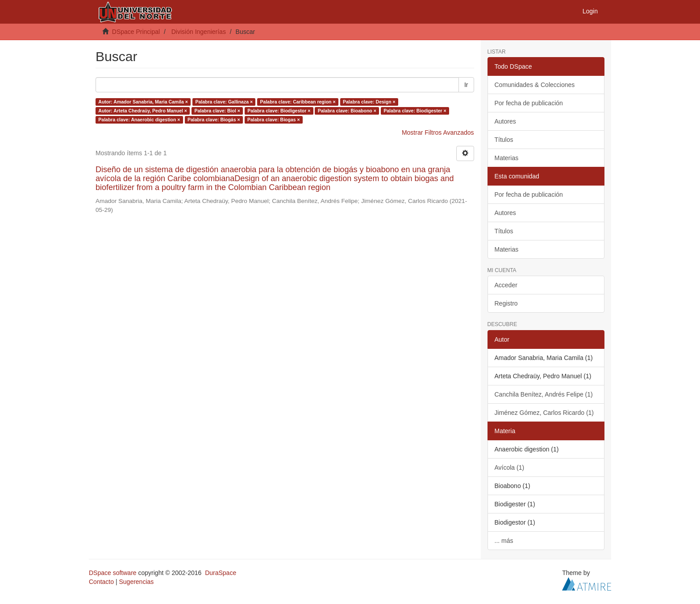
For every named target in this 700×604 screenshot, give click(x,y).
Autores (505, 121)
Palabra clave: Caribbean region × (298, 102)
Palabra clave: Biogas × (274, 120)
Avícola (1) (510, 467)
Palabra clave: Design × (369, 102)
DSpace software (113, 573)
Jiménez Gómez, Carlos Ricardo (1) (544, 413)
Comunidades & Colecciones (535, 85)
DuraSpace (221, 573)
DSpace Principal (136, 32)
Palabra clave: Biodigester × (415, 111)
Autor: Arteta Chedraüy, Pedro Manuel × (143, 111)
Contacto (101, 582)
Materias (507, 158)
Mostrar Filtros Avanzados (438, 132)
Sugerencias (136, 582)
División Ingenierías (199, 32)
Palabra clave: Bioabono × (347, 111)
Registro (506, 303)
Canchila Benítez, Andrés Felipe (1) (544, 394)
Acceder (506, 285)
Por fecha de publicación (529, 103)
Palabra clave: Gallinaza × (224, 102)
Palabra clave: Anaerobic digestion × (139, 120)
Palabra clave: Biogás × (214, 120)
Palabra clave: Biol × (217, 111)
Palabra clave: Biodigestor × (279, 111)
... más (504, 541)
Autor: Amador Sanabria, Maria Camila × (143, 102)
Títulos (504, 140)
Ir (466, 85)
